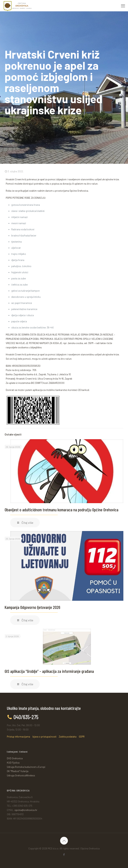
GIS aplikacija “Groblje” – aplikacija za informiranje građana (49, 671)
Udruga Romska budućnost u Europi (26, 767)
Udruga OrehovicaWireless (21, 775)
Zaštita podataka (68, 737)
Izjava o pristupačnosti (44, 737)
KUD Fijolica (13, 763)
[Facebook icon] (64, 854)
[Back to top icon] (64, 841)
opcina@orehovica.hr (26, 810)
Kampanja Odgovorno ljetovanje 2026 (32, 607)
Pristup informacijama (18, 737)
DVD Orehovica (15, 758)
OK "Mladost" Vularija (18, 771)
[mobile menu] (123, 6)
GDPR (82, 737)
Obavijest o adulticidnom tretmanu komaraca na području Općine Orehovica (61, 510)
